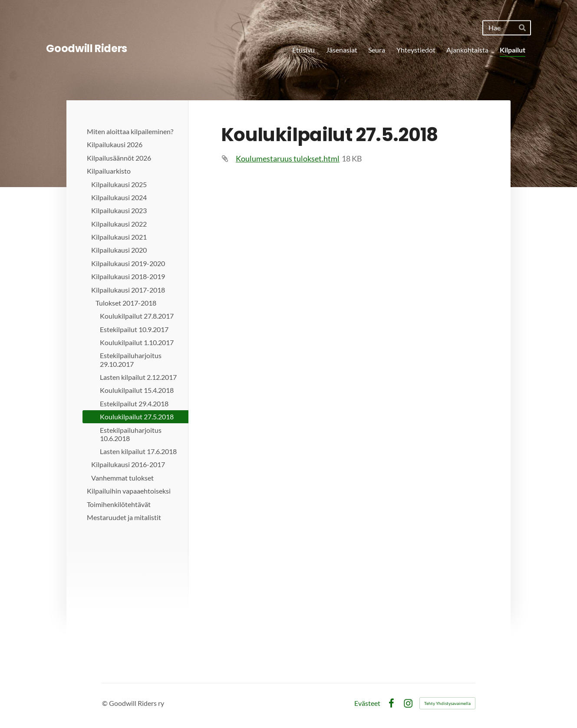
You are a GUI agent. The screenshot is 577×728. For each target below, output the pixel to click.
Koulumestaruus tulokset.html (288, 158)
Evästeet (367, 703)
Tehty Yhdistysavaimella (447, 703)
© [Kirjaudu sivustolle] (106, 703)
